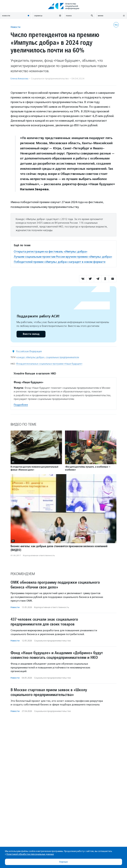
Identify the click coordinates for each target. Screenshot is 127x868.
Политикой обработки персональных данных (30, 854)
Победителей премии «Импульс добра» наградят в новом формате (60, 262)
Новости (15, 27)
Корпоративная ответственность (39, 555)
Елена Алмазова (19, 79)
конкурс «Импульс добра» (30, 357)
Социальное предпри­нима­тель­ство (50, 79)
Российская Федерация (29, 351)
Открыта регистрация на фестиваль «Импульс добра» (51, 252)
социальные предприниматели (62, 357)
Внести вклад (31, 334)
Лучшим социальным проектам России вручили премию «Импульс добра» (63, 257)
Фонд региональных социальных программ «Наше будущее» (49, 364)
